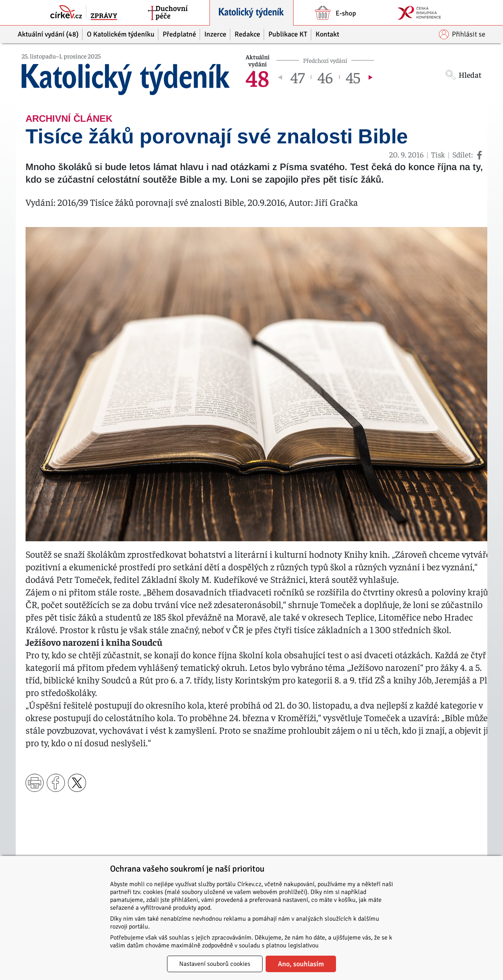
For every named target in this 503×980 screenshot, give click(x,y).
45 (353, 77)
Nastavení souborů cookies (215, 964)
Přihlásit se (462, 34)
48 (257, 77)
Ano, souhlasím (301, 964)
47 (297, 77)
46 (325, 77)
